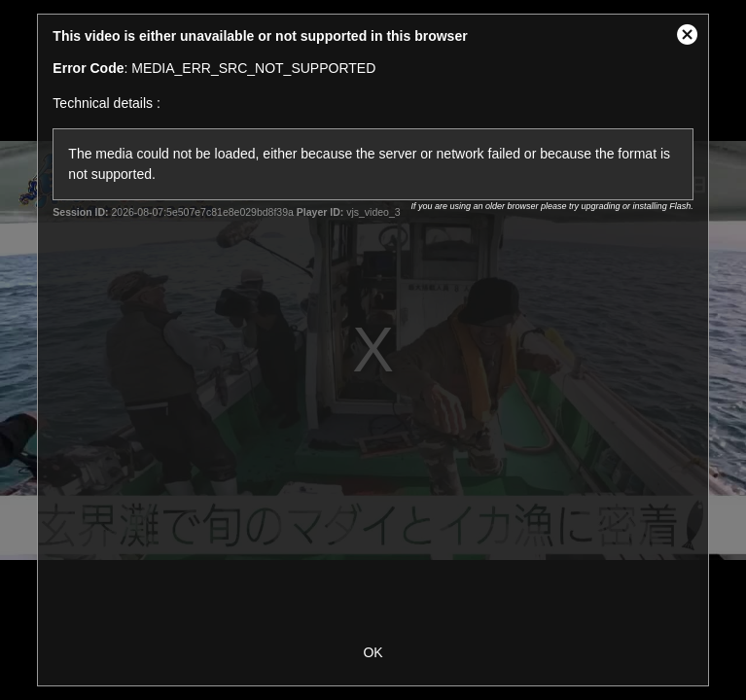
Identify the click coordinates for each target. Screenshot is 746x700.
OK (373, 652)
